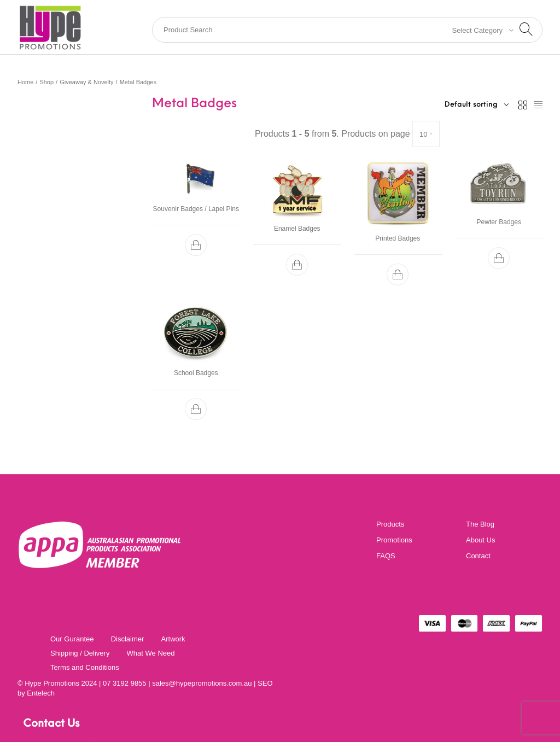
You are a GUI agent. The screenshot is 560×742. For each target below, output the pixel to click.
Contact (478, 556)
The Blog (480, 524)
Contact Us (51, 724)
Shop (46, 82)
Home (25, 82)
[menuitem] (72, 639)
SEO (265, 683)
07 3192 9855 (125, 683)
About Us (480, 540)
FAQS (386, 556)
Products (390, 524)
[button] (196, 245)
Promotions (394, 540)
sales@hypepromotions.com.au (202, 683)
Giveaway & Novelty (86, 82)
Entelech (41, 693)
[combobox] (480, 30)
